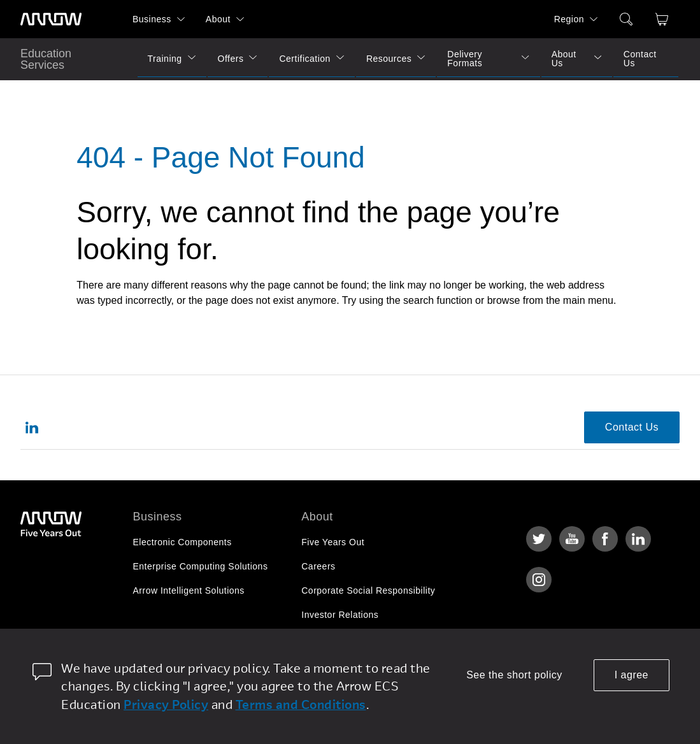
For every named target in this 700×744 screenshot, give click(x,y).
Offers (231, 59)
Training (165, 59)
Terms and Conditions (301, 704)
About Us (564, 59)
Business (152, 19)
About (218, 19)
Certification (304, 59)
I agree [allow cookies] (632, 675)
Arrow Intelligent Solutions (189, 590)
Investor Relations (340, 615)
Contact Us (640, 59)
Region (569, 19)
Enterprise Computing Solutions (201, 566)
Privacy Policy (166, 704)
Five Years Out (333, 542)
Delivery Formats (465, 59)
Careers (318, 566)
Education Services (46, 59)
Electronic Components (182, 542)
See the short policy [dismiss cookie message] (514, 675)
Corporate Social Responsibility (368, 590)
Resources (389, 59)
